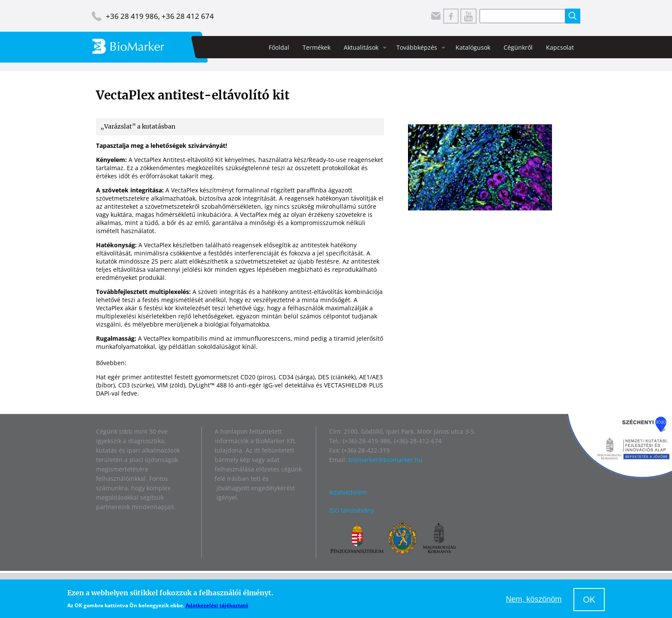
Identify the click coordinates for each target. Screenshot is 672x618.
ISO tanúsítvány (352, 510)
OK (589, 600)
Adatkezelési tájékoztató (217, 605)
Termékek (316, 47)
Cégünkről (518, 47)
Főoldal (279, 47)
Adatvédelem (348, 492)
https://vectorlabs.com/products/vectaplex (189, 363)
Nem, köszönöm (534, 599)
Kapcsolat (560, 47)
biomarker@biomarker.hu (385, 460)
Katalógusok (473, 47)
